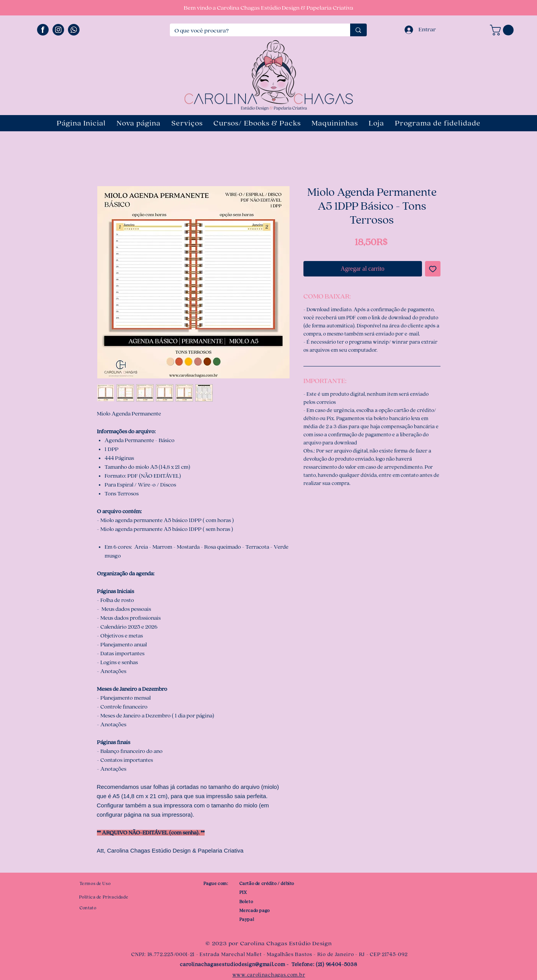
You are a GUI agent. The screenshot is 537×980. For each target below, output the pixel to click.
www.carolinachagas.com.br (269, 975)
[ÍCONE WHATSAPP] (74, 30)
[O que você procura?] (254, 31)
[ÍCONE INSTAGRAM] (58, 30)
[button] (503, 30)
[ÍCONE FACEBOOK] (43, 30)
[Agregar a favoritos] (433, 269)
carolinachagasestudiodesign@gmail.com (232, 965)
